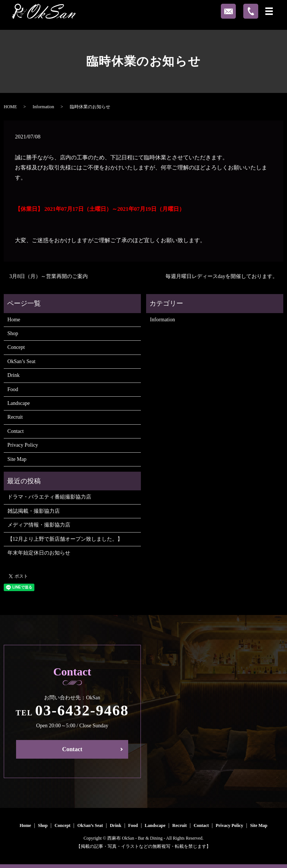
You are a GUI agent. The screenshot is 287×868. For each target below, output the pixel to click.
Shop (13, 333)
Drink (14, 375)
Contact (16, 431)
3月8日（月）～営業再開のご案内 (49, 276)
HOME (10, 107)
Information (43, 107)
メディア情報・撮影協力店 (39, 525)
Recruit (15, 417)
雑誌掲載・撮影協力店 (34, 511)
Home (14, 320)
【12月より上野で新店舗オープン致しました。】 (65, 539)
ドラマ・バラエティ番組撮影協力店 (49, 497)
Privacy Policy (23, 445)
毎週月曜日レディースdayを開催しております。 (222, 276)
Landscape (19, 403)
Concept (16, 347)
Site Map (17, 459)
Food (13, 389)
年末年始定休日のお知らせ (39, 553)
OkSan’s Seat (21, 361)
